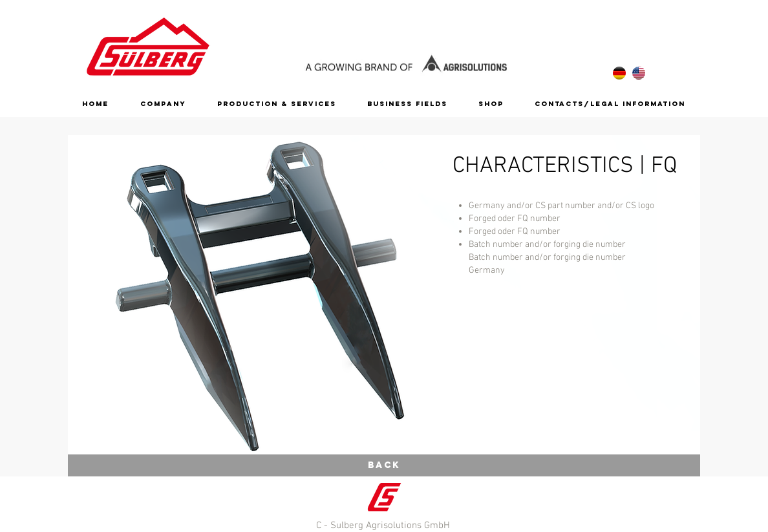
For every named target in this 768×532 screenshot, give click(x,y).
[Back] (384, 465)
